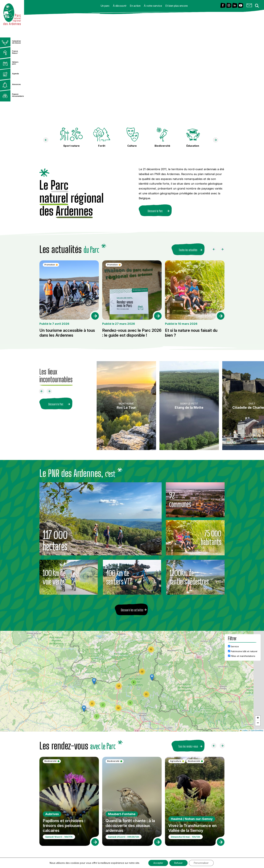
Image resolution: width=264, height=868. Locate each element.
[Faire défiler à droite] (224, 250)
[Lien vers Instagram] (229, 6)
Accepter (158, 863)
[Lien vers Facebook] (223, 6)
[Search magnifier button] (258, 5)
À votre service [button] (153, 6)
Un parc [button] (105, 6)
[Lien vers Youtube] (241, 6)
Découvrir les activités (132, 610)
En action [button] (135, 6)
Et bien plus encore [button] (177, 6)
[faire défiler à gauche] (47, 141)
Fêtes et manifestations (242, 656)
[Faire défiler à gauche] (215, 250)
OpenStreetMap (257, 730)
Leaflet (244, 730)
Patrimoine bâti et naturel (243, 651)
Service (233, 646)
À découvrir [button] (120, 6)
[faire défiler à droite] (217, 141)
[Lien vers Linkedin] (235, 6)
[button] (152, 677)
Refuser (179, 863)
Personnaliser (202, 863)
